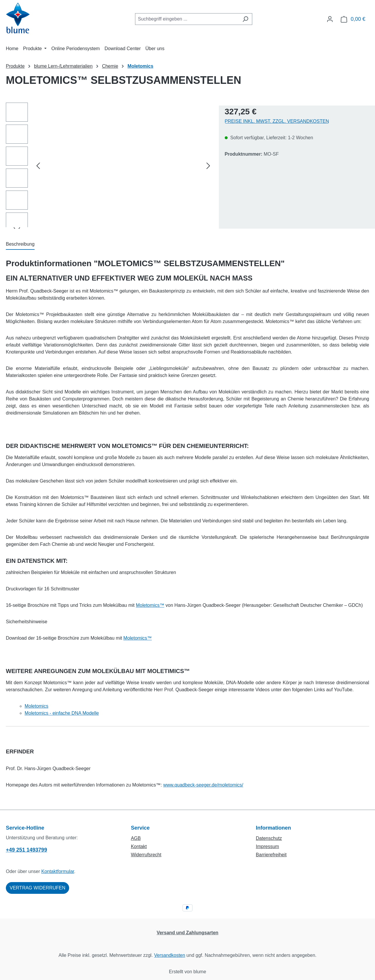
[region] (109, 166)
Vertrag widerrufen (37, 888)
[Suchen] (245, 19)
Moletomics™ (150, 605)
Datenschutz (269, 838)
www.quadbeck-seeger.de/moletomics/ (203, 785)
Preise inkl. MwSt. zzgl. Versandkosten (277, 121)
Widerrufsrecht (146, 855)
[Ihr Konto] (330, 19)
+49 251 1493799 (27, 850)
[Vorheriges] (38, 166)
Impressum (267, 846)
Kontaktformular (58, 871)
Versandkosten (170, 955)
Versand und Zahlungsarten (188, 933)
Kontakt (139, 846)
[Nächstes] (208, 166)
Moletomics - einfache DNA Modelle (62, 713)
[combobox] (187, 19)
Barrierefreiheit (271, 855)
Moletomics (36, 706)
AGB (136, 838)
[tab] (20, 244)
